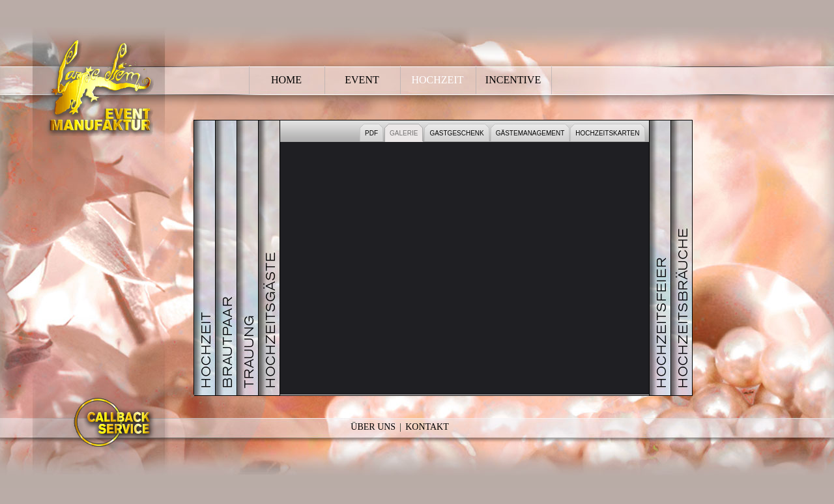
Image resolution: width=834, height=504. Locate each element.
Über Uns (373, 427)
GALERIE (404, 133)
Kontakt (427, 427)
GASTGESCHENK (456, 133)
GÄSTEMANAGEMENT (530, 133)
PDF (371, 133)
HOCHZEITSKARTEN (607, 133)
